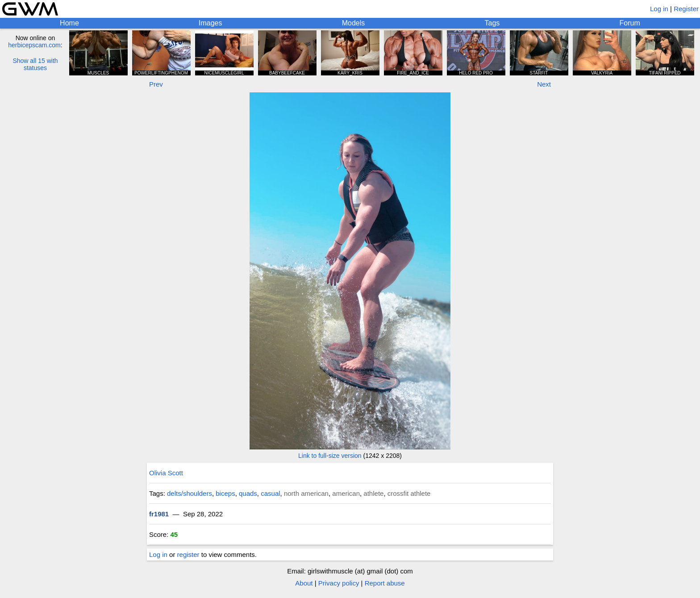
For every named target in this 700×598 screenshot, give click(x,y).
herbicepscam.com (34, 45)
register (188, 554)
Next (544, 84)
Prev (156, 84)
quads (248, 493)
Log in (659, 9)
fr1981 (159, 514)
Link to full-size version (330, 456)
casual (270, 493)
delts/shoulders (190, 493)
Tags (492, 23)
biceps (225, 493)
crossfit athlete (409, 493)
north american (306, 493)
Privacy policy (339, 583)
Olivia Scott (166, 473)
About (304, 583)
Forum (630, 23)
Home (69, 23)
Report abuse (385, 583)
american (346, 493)
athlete (373, 493)
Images (210, 23)
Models (354, 23)
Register (686, 9)
